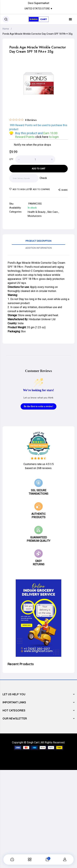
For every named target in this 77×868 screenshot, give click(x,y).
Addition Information (39, 248)
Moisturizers (35, 216)
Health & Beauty (37, 212)
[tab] (38, 242)
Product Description (38, 241)
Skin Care (53, 212)
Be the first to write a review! (38, 406)
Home (6, 29)
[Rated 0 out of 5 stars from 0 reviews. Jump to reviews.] (23, 120)
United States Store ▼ (39, 9)
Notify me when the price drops (32, 145)
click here (42, 137)
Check (43, 178)
